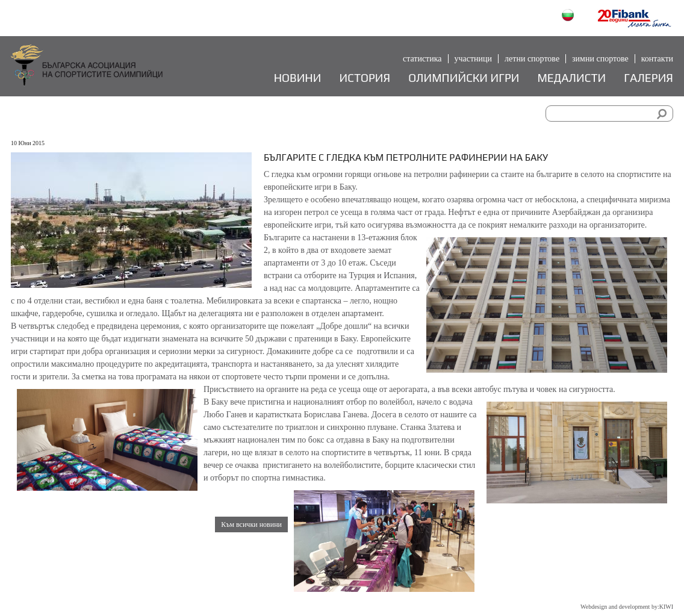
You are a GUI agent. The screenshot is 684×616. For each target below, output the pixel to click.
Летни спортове (532, 59)
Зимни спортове (600, 59)
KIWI (666, 607)
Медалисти (571, 78)
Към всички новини (251, 524)
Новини (298, 78)
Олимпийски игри (464, 78)
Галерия (648, 78)
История (365, 78)
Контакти (657, 59)
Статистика (422, 59)
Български (569, 17)
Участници (474, 59)
